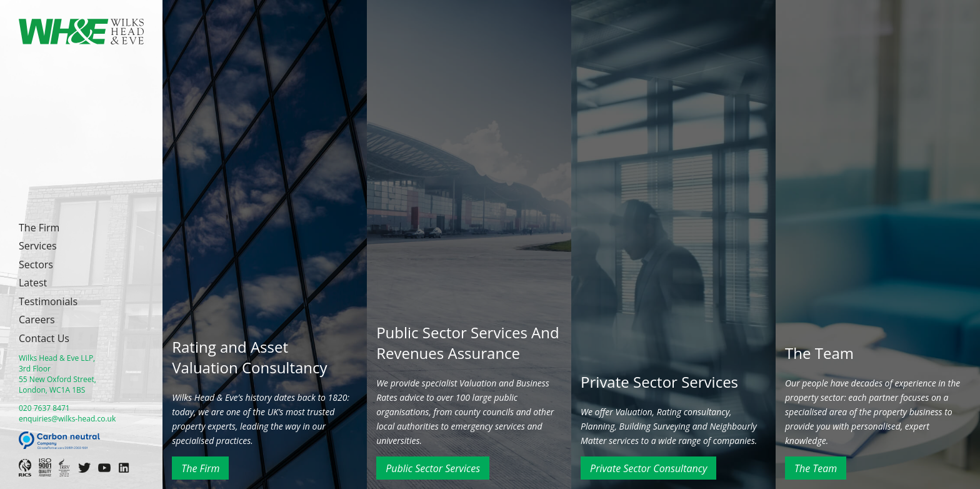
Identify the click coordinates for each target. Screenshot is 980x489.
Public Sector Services (433, 468)
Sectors (36, 265)
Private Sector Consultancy (648, 468)
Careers (37, 320)
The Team (816, 468)
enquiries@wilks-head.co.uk (67, 419)
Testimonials (48, 301)
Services (38, 246)
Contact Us (44, 338)
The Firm (39, 228)
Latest (33, 283)
